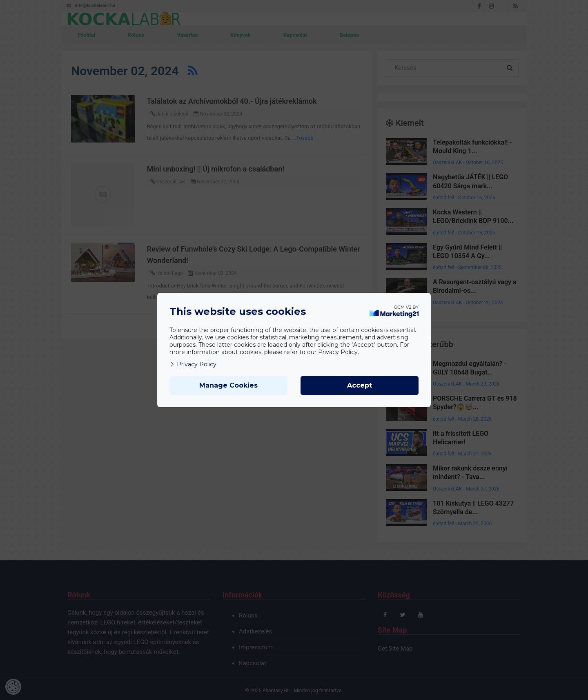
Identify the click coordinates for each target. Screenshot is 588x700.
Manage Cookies (228, 385)
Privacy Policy (193, 364)
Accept (360, 385)
